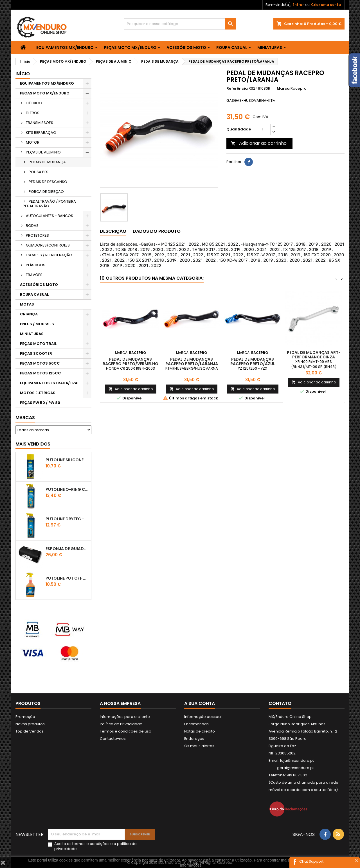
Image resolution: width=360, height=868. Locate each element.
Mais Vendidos (33, 444)
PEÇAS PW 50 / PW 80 (40, 403)
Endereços (194, 739)
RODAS (32, 226)
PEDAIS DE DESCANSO (48, 182)
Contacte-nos (113, 739)
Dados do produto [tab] (157, 231)
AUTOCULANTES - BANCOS (49, 216)
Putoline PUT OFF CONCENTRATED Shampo (67, 578)
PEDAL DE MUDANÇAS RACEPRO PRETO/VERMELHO (130, 361)
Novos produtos (30, 724)
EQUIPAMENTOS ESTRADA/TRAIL (50, 383)
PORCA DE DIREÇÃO (46, 192)
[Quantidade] (262, 129)
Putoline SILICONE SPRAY (67, 460)
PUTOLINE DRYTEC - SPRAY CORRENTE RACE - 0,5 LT (67, 519)
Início (23, 74)
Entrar (298, 5)
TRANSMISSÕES (40, 123)
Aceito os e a (95, 846)
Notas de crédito (200, 731)
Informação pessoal (203, 717)
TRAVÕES (34, 275)
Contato (280, 703)
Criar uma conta (326, 5)
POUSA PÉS (39, 172)
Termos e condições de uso (126, 731)
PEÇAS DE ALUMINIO (43, 152)
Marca (283, 89)
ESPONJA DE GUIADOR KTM (67, 549)
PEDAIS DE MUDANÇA (47, 162)
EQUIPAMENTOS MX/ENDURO (65, 48)
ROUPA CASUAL (232, 48)
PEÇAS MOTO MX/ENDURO (130, 48)
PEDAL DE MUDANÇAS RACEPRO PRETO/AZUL (253, 361)
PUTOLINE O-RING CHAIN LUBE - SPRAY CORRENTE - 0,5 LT (67, 489)
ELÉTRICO (34, 103)
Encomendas (196, 724)
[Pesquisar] (180, 24)
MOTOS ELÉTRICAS (38, 393)
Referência (237, 89)
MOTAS (27, 304)
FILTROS (33, 113)
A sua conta (200, 703)
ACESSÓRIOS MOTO (186, 48)
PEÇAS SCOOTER (36, 353)
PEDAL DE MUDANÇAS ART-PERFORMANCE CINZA (314, 355)
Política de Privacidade (121, 724)
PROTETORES (37, 235)
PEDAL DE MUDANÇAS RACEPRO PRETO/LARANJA (192, 361)
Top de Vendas (30, 731)
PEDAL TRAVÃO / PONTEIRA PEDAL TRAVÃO (49, 204)
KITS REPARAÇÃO (41, 133)
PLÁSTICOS (36, 265)
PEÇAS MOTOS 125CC (40, 373)
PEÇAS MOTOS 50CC (40, 363)
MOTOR (33, 142)
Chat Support (311, 861)
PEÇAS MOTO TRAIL (38, 344)
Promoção (25, 717)
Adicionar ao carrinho (259, 143)
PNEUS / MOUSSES (37, 324)
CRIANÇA (29, 314)
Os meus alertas (199, 746)
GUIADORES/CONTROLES (48, 245)
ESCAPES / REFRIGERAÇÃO (49, 255)
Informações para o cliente (125, 717)
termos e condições (91, 844)
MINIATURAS (270, 48)
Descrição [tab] (113, 231)
